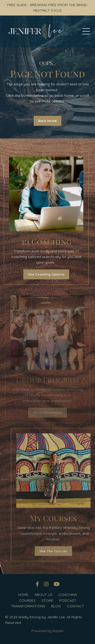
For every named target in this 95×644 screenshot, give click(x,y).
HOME (23, 595)
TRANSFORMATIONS (28, 606)
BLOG (56, 606)
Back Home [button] (48, 121)
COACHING (68, 595)
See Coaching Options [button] (42, 274)
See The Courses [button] (64, 551)
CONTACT (75, 606)
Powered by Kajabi (48, 631)
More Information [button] (48, 413)
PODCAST (68, 600)
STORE (47, 600)
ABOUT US (43, 595)
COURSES (27, 600)
